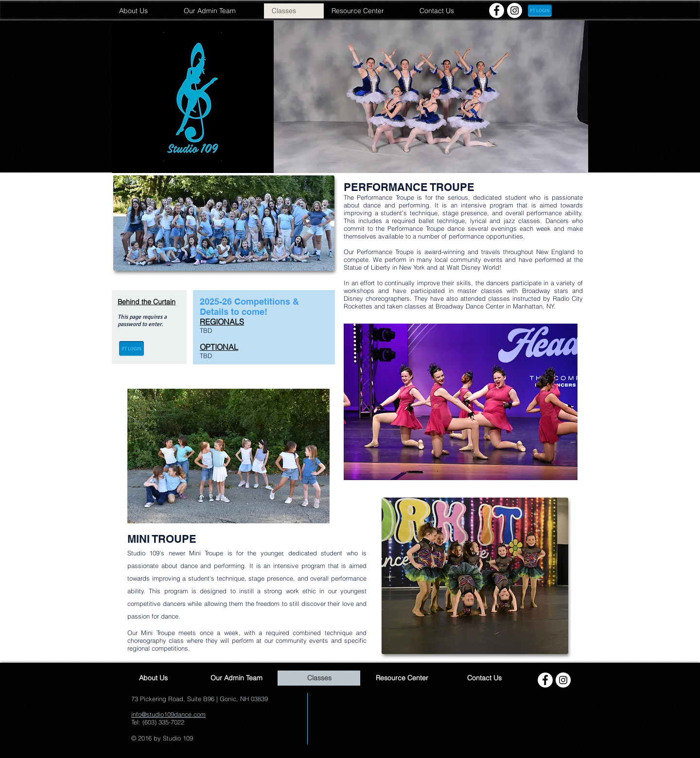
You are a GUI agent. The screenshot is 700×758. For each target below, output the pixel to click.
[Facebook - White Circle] (497, 10)
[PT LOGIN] (540, 10)
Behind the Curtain (147, 302)
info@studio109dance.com (168, 714)
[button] (431, 97)
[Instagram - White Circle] (515, 10)
